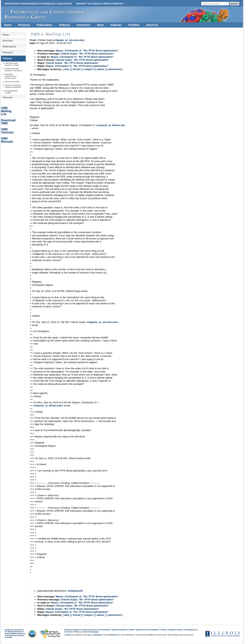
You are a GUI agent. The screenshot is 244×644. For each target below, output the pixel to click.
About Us (152, 25)
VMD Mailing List (6, 111)
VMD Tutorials (7, 131)
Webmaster (114, 635)
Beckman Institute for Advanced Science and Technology (87, 630)
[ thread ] (77, 69)
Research (24, 25)
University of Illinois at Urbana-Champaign (100, 4)
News (101, 25)
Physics (164, 630)
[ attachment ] (115, 69)
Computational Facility (11, 92)
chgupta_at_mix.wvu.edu (102, 322)
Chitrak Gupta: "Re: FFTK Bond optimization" (87, 54)
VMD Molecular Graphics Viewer (12, 64)
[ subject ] (89, 69)
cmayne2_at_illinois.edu (111, 125)
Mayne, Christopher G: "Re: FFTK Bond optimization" (87, 51)
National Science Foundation (147, 630)
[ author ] (100, 69)
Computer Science (175, 630)
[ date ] (67, 69)
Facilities (134, 25)
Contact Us (69, 635)
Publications (45, 25)
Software (65, 25)
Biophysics (191, 630)
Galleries (116, 25)
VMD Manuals (7, 140)
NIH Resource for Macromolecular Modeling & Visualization (38, 4)
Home (8, 25)
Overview (8, 41)
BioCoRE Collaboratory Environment (11, 76)
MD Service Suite (12, 82)
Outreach (8, 97)
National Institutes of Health (123, 630)
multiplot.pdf (75, 591)
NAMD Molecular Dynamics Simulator (14, 70)
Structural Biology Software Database (13, 86)
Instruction (83, 25)
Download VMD (8, 122)
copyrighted (98, 635)
